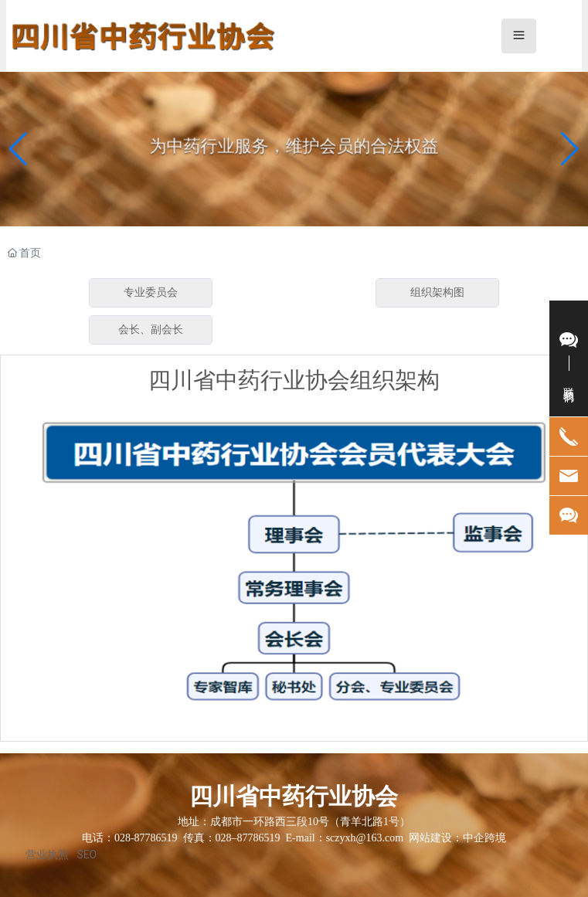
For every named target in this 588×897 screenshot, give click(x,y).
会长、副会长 (151, 330)
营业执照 (47, 855)
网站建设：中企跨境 (457, 838)
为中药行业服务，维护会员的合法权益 (294, 146)
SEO (87, 855)
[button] (570, 149)
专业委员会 (151, 292)
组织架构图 (437, 292)
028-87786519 (146, 838)
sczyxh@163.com (365, 838)
